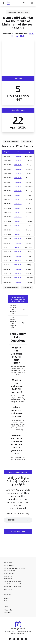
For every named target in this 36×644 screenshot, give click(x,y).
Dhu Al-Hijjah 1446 (10, 571)
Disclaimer (7, 613)
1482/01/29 (18, 278)
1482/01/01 (18, 156)
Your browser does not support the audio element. (18, 520)
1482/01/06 (18, 178)
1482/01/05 (18, 173)
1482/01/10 (18, 195)
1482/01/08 (18, 187)
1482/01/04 (18, 169)
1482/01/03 (18, 165)
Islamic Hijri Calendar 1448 (12, 587)
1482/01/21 (18, 243)
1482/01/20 (18, 239)
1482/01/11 (18, 200)
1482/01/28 (18, 273)
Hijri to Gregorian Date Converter (14, 568)
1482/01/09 (18, 191)
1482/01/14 (18, 213)
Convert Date (12, 12)
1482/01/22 (18, 247)
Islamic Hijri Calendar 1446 (12, 581)
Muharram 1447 (9, 573)
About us (7, 598)
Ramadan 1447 (9, 576)
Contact (6, 601)
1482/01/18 (18, 230)
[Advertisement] (18, 58)
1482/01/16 (18, 221)
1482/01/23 (18, 252)
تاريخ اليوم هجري (9, 589)
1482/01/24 (18, 256)
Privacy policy (8, 610)
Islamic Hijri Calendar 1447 (12, 584)
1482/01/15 (18, 217)
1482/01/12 (18, 204)
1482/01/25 (18, 260)
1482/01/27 (18, 269)
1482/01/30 (18, 282)
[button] (3, 3)
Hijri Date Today (23, 12)
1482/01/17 (18, 226)
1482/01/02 (18, 160)
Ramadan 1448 (9, 579)
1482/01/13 (18, 208)
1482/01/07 (18, 182)
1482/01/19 (18, 234)
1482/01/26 (18, 265)
